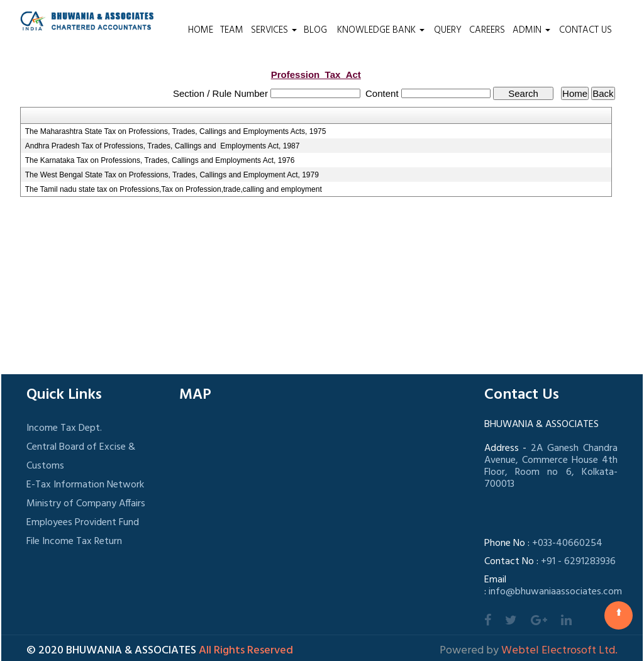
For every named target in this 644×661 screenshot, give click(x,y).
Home (201, 30)
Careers (487, 30)
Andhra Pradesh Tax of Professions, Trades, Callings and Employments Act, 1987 (163, 146)
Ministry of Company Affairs (86, 504)
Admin (531, 30)
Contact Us (586, 30)
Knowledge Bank (381, 30)
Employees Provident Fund (83, 523)
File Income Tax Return (74, 542)
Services (274, 30)
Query (448, 30)
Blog (315, 30)
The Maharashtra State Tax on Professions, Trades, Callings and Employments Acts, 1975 (176, 131)
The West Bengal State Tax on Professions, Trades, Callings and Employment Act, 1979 (172, 175)
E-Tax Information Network (85, 485)
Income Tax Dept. (64, 428)
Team (232, 30)
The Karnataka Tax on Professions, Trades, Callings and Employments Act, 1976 (160, 160)
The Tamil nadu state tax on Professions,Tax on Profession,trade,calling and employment (174, 189)
